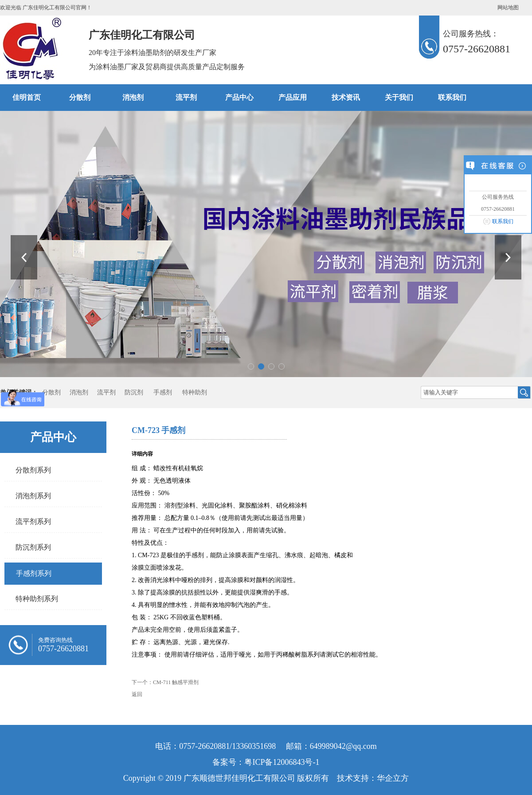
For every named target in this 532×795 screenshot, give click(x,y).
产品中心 (239, 97)
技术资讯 (346, 97)
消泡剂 (133, 97)
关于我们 (399, 97)
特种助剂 (195, 392)
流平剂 (186, 97)
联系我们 (503, 221)
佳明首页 (27, 97)
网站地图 (508, 8)
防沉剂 (134, 392)
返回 (137, 694)
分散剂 (80, 97)
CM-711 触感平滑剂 (176, 682)
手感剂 (163, 392)
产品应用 (293, 97)
